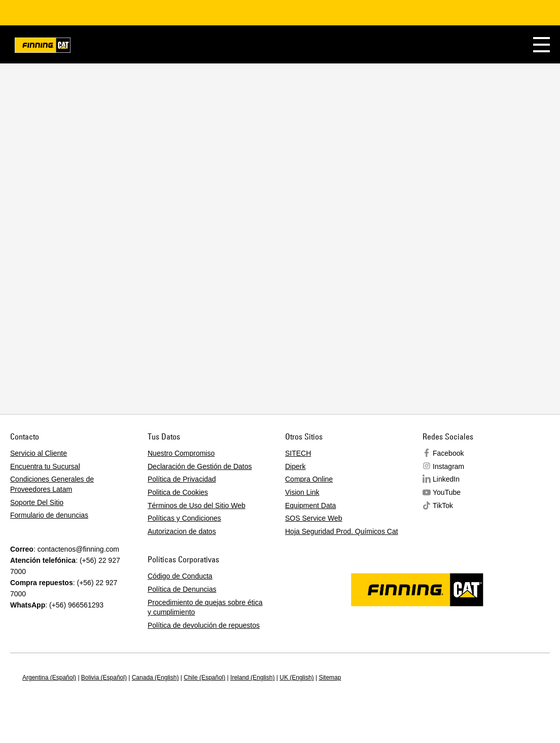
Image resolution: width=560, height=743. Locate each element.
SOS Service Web (314, 518)
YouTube (447, 492)
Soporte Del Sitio (37, 502)
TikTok (443, 505)
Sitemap (330, 678)
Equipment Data (310, 505)
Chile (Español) (204, 678)
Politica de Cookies (178, 492)
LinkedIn (446, 479)
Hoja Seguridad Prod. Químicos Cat (342, 531)
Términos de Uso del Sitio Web (197, 505)
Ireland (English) (252, 678)
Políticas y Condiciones (184, 518)
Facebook (448, 453)
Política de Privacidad (182, 479)
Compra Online (309, 479)
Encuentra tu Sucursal (45, 466)
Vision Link (302, 492)
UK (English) (296, 678)
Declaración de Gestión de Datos (200, 466)
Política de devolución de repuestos (204, 625)
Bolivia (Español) (104, 678)
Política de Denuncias (182, 589)
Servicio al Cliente (39, 453)
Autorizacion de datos (182, 531)
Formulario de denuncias (49, 515)
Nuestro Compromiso (181, 453)
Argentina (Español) (49, 678)
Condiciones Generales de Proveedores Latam (52, 484)
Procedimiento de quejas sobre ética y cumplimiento (205, 607)
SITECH (298, 453)
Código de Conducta (180, 576)
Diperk (295, 466)
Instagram (448, 466)
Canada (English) (155, 678)
